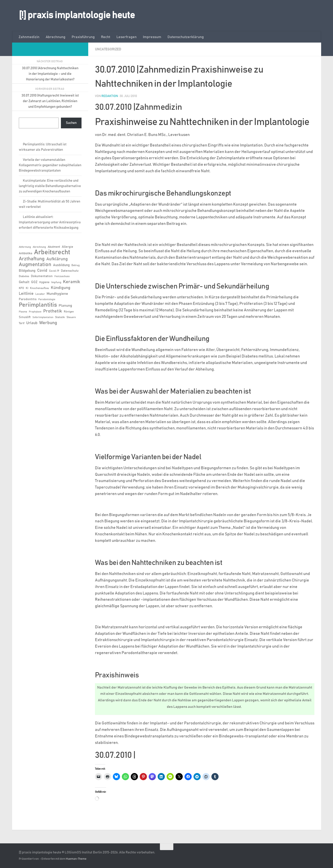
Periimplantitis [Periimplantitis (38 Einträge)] (38, 305)
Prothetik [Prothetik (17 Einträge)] (53, 311)
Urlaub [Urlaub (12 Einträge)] (32, 323)
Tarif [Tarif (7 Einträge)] (22, 323)
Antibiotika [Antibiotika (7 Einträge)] (26, 253)
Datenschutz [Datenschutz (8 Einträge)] (70, 271)
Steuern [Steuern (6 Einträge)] (71, 317)
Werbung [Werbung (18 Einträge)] (48, 323)
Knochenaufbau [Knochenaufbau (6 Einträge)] (40, 288)
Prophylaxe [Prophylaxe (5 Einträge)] (35, 312)
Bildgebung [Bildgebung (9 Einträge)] (27, 271)
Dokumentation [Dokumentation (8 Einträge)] (42, 276)
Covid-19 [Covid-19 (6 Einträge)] (54, 271)
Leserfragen (127, 37)
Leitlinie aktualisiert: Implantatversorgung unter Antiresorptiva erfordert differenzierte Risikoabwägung (50, 222)
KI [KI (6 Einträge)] (27, 288)
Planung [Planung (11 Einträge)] (65, 306)
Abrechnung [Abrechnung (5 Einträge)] (39, 247)
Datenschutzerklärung (186, 37)
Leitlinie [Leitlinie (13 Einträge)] (26, 294)
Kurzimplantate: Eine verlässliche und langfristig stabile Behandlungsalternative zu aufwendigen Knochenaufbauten (50, 186)
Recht (106, 37)
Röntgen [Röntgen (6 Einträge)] (69, 312)
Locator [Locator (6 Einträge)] (40, 294)
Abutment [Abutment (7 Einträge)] (54, 247)
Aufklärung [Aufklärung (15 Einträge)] (57, 259)
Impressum (152, 37)
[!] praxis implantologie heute (77, 15)
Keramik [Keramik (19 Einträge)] (72, 282)
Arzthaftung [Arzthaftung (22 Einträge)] (32, 259)
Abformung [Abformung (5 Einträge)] (25, 247)
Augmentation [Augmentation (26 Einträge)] (35, 265)
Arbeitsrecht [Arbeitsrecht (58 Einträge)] (52, 252)
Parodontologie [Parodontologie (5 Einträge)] (47, 299)
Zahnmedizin (29, 37)
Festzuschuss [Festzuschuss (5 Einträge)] (62, 276)
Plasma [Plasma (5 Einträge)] (23, 312)
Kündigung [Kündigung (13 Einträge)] (61, 288)
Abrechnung (56, 37)
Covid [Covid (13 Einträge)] (42, 271)
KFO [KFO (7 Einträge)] (21, 288)
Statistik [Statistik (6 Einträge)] (60, 317)
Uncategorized (109, 49)
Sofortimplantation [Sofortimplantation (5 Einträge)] (43, 317)
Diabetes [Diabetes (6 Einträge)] (24, 276)
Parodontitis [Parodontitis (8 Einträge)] (28, 299)
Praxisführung (83, 37)
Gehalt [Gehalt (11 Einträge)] (24, 282)
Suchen (71, 123)
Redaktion (110, 96)
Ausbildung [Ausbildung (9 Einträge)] (61, 265)
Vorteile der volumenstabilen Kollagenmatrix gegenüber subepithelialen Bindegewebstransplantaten (50, 165)
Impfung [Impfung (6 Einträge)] (56, 282)
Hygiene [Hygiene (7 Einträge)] (44, 282)
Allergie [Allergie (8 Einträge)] (68, 247)
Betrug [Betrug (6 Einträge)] (75, 265)
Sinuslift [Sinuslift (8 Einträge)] (25, 317)
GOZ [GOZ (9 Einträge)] (34, 282)
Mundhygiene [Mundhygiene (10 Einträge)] (57, 294)
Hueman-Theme (76, 859)
